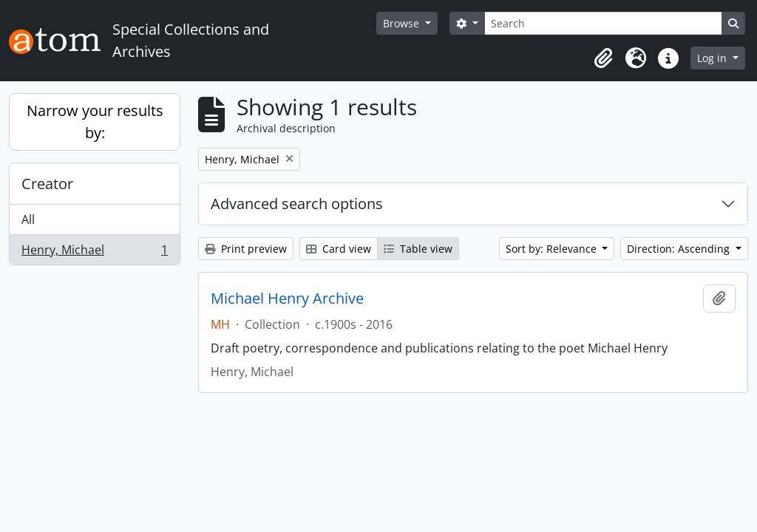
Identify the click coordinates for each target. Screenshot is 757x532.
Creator (47, 184)
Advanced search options (297, 204)
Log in (713, 58)
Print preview (246, 249)
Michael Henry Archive (287, 299)
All (28, 219)
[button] (603, 58)
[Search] (603, 23)
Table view (418, 249)
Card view (339, 249)
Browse (403, 23)
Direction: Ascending (680, 249)
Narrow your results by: (95, 122)
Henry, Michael (94, 253)
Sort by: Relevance (553, 249)
